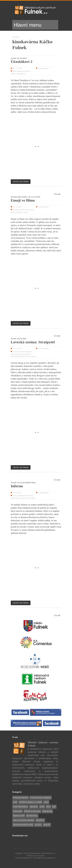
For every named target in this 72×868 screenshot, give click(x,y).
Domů (16, 37)
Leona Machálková (20, 807)
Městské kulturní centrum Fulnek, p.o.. (42, 853)
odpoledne (34, 807)
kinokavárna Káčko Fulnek (20, 356)
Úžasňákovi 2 (22, 62)
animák (33, 356)
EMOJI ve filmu (22, 212)
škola (48, 807)
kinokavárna (27, 354)
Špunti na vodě (19, 816)
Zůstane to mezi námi (32, 811)
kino (14, 71)
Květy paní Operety (21, 798)
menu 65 (47, 825)
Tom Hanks (31, 498)
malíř (15, 802)
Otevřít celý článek (21, 181)
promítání (16, 210)
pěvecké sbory (32, 816)
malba (42, 807)
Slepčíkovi (40, 820)
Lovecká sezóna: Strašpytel (33, 342)
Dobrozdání (18, 811)
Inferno (17, 486)
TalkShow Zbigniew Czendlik (30, 802)
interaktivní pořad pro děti (23, 825)
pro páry (38, 825)
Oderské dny (47, 811)
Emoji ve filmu (23, 200)
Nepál (46, 802)
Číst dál (57, 194)
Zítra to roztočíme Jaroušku (24, 820)
